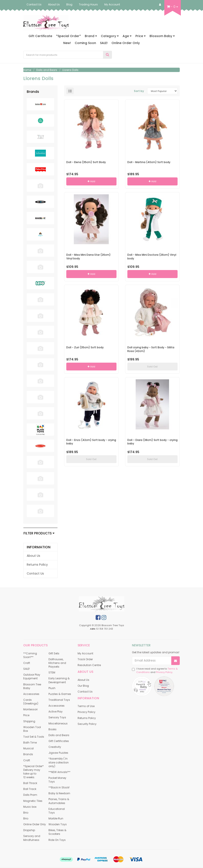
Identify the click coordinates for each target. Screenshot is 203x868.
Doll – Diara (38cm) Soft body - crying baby (152, 442)
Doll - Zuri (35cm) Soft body (85, 347)
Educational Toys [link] (57, 811)
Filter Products (39, 533)
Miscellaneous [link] (58, 723)
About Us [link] (33, 556)
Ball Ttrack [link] (30, 783)
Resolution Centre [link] (89, 665)
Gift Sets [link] (54, 653)
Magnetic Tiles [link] (33, 801)
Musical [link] (28, 748)
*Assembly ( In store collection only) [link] (59, 762)
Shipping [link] (29, 721)
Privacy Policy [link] (87, 712)
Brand (91, 36)
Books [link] (52, 729)
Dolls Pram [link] (30, 795)
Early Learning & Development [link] (59, 680)
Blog (69, 4)
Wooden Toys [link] (58, 824)
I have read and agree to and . (155, 671)
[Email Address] (152, 661)
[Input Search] (63, 55)
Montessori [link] (30, 709)
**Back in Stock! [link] (59, 787)
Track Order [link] (85, 659)
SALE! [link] (27, 669)
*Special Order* (68, 36)
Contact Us (34, 4)
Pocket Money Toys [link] (57, 780)
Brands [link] (28, 754)
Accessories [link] (31, 694)
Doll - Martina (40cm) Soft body (149, 162)
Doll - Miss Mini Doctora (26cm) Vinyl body (152, 257)
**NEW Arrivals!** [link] (59, 772)
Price (141, 36)
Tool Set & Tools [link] (34, 737)
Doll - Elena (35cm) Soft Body (86, 162)
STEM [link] (52, 672)
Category (110, 36)
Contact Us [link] (35, 573)
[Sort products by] (162, 91)
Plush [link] (52, 688)
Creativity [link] (55, 747)
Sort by (139, 91)
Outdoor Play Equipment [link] (32, 676)
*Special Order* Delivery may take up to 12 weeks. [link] (33, 772)
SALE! (104, 43)
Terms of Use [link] (86, 706)
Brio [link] (26, 813)
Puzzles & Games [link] (60, 694)
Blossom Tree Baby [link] (32, 686)
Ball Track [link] (30, 789)
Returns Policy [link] (37, 565)
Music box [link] (30, 807)
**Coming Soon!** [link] (30, 655)
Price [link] (26, 715)
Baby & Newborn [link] (59, 793)
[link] (98, 617)
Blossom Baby (162, 36)
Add (91, 181)
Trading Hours (88, 4)
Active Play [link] (56, 712)
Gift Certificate (40, 36)
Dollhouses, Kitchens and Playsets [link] (57, 663)
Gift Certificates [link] (59, 741)
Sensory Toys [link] (57, 717)
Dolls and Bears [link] (59, 735)
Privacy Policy (164, 672)
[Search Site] (107, 55)
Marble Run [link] (56, 818)
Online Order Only (126, 43)
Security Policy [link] (87, 724)
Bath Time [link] (30, 743)
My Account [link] (85, 653)
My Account (112, 4)
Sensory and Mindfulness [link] (32, 838)
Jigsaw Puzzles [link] (58, 753)
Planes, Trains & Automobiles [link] (59, 801)
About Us (54, 4)
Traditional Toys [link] (59, 700)
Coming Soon (85, 43)
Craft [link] (27, 663)
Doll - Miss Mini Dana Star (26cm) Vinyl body (88, 257)
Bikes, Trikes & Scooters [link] (57, 832)
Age (127, 36)
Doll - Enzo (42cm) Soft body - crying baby (91, 442)
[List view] (70, 91)
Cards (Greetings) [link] (31, 702)
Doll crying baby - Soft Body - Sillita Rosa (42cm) (151, 349)
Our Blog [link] (83, 686)
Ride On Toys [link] (57, 840)
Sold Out (152, 367)
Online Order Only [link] (35, 824)
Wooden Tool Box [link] (32, 729)
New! (67, 43)
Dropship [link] (29, 830)
